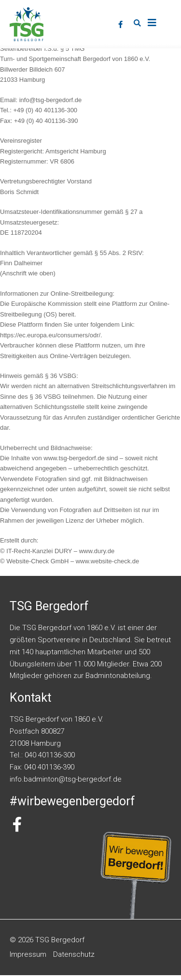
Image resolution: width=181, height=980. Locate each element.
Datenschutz (74, 959)
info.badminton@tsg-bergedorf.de (66, 784)
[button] (138, 23)
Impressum (28, 959)
